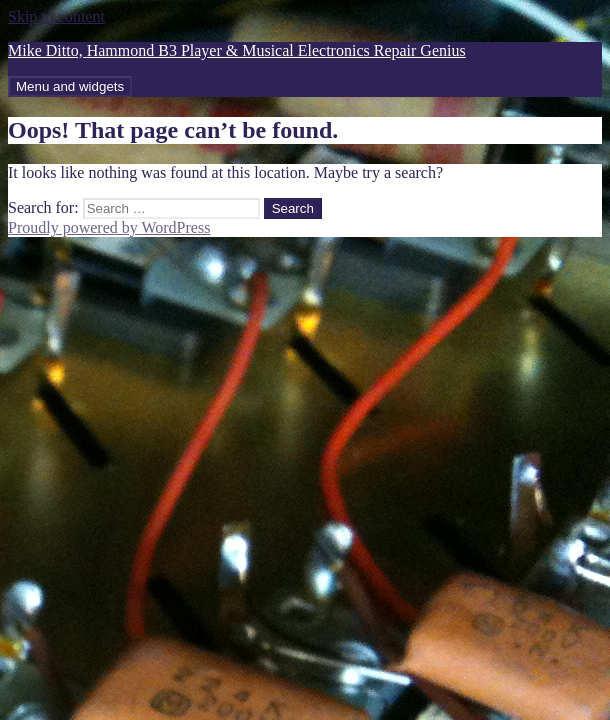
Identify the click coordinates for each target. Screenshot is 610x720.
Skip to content (56, 16)
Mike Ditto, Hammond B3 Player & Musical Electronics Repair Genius (237, 50)
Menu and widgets (70, 86)
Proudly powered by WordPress (109, 227)
